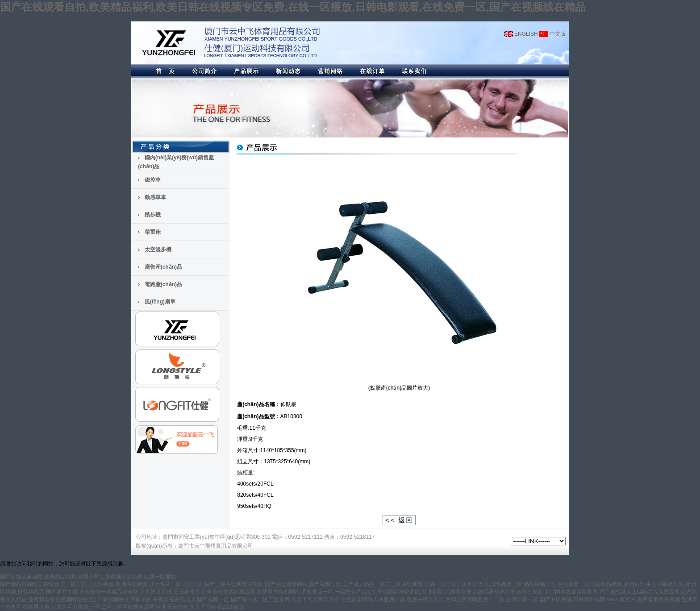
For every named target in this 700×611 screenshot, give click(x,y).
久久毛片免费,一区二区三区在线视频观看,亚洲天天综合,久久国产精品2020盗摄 (151, 607)
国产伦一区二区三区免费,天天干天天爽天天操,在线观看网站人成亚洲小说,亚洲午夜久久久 (337, 599)
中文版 (552, 34)
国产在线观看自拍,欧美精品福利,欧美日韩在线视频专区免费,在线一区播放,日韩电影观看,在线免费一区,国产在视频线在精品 (293, 7)
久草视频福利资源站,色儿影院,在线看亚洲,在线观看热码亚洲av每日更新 (457, 592)
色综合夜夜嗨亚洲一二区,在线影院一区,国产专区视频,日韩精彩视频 (525, 599)
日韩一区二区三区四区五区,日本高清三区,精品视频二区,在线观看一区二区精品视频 (523, 584)
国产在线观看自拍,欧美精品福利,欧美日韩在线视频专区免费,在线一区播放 (88, 577)
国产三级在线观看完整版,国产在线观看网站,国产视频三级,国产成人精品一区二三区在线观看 (313, 584)
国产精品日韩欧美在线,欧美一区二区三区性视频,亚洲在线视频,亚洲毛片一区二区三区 (101, 584)
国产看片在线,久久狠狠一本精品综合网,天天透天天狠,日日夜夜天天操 (129, 592)
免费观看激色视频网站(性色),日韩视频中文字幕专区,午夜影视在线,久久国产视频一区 (129, 599)
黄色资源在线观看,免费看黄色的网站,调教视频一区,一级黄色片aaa (292, 592)
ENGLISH (521, 34)
